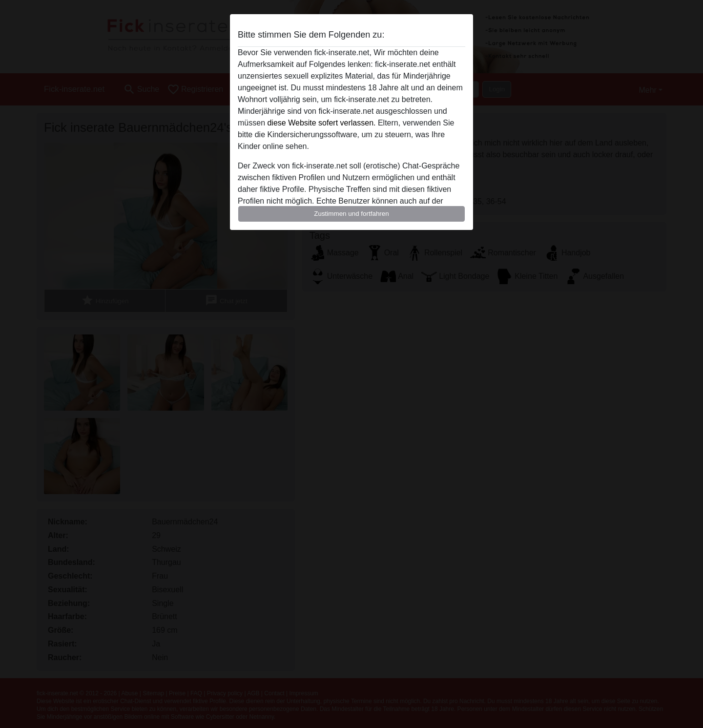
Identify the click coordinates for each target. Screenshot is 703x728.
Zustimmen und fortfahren (351, 214)
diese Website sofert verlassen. (321, 123)
